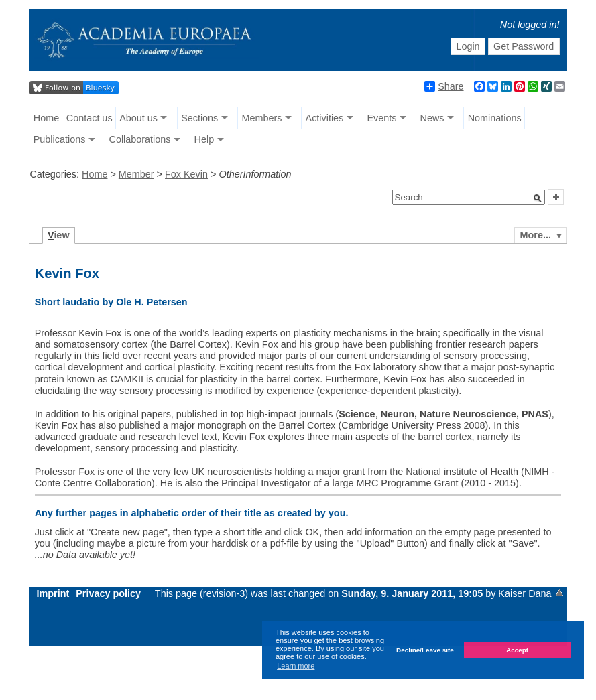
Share (444, 86)
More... (536, 235)
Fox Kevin (186, 174)
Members (261, 118)
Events (381, 118)
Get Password (524, 46)
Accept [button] (517, 650)
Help (204, 139)
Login (468, 46)
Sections (199, 118)
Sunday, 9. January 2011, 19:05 (413, 593)
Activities (325, 118)
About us (138, 118)
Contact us (90, 118)
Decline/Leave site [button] (425, 650)
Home (46, 118)
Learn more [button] (296, 666)
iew (59, 235)
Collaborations (139, 139)
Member (136, 174)
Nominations (495, 118)
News (432, 118)
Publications (60, 139)
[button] (538, 198)
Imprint (53, 593)
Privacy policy (108, 593)
